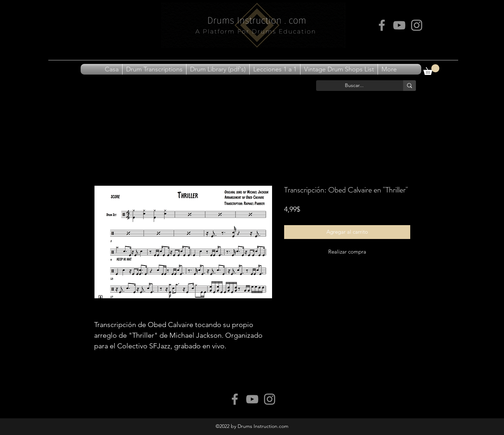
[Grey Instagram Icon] (417, 25)
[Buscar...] (354, 86)
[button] (431, 70)
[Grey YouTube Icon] (399, 25)
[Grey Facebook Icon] (382, 25)
